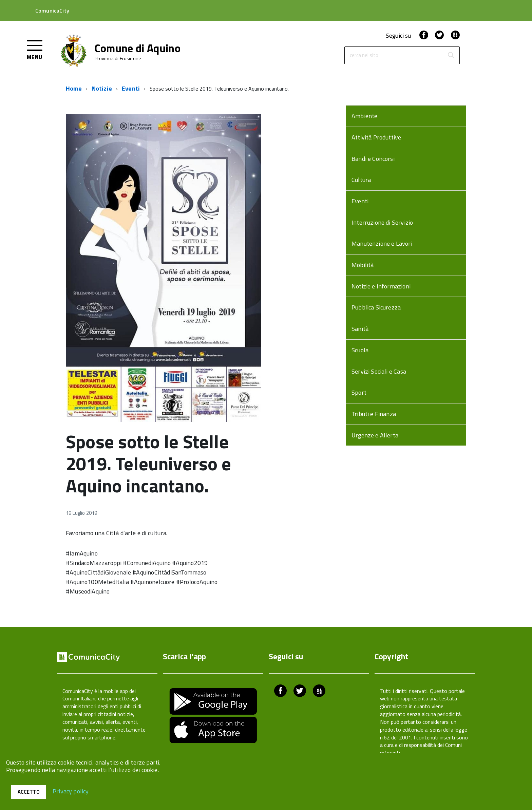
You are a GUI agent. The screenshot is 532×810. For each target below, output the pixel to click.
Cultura (361, 180)
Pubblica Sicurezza (376, 307)
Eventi (131, 88)
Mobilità (363, 265)
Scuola (360, 350)
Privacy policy (71, 791)
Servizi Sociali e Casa (379, 371)
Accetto (29, 792)
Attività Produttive (376, 137)
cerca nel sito (364, 55)
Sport (359, 392)
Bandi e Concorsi (373, 159)
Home (74, 88)
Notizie (102, 88)
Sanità (360, 329)
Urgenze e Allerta (375, 435)
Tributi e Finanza (374, 414)
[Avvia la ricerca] (451, 55)
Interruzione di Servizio (382, 222)
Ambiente (364, 116)
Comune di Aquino (138, 48)
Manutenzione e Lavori (382, 243)
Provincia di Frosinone (118, 58)
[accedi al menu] (35, 49)
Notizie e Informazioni (381, 286)
